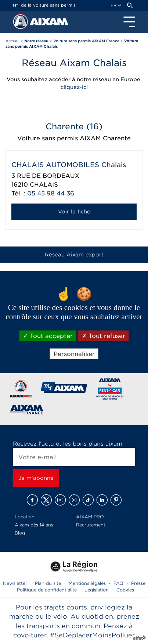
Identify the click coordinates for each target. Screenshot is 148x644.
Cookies (125, 590)
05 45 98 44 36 (51, 193)
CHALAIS (44, 185)
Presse (138, 583)
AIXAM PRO (90, 517)
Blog (20, 533)
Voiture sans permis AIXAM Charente (74, 138)
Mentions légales (87, 583)
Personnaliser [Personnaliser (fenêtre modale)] (74, 354)
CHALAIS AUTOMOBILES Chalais (69, 165)
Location (25, 517)
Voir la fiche (74, 212)
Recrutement (91, 525)
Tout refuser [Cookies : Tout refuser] (104, 336)
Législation (97, 590)
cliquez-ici (74, 87)
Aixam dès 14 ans (34, 525)
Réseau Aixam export (74, 255)
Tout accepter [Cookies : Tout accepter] (48, 336)
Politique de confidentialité (47, 590)
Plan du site (48, 583)
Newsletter (15, 583)
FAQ (118, 583)
